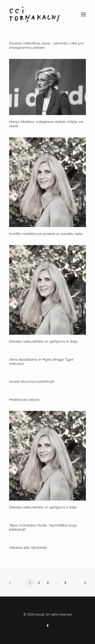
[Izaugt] (34, 14)
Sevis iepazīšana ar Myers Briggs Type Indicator (41, 361)
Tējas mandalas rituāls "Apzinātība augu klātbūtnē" (43, 527)
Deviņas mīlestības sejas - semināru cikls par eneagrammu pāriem (46, 45)
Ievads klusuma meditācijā (32, 381)
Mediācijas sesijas (24, 399)
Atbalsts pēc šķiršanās (28, 548)
